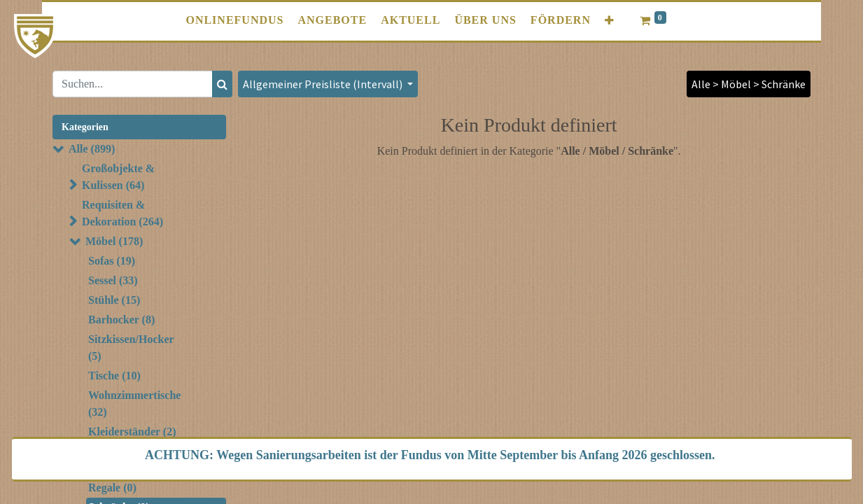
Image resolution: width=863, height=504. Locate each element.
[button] (610, 21)
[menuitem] (234, 20)
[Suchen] (222, 84)
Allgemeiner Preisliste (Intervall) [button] (324, 84)
